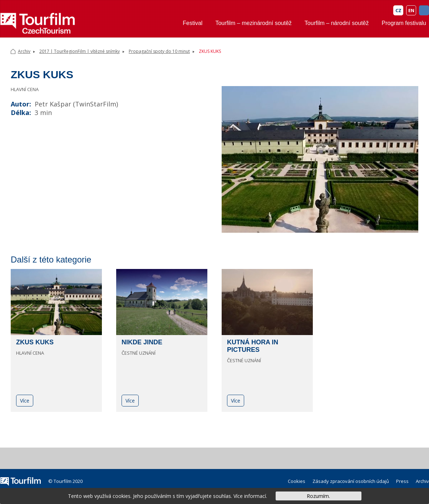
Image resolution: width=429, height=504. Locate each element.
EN (411, 10)
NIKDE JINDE (142, 342)
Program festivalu (404, 23)
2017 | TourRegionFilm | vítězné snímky (80, 51)
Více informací (250, 496)
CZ (398, 10)
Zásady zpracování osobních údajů (351, 481)
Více (25, 401)
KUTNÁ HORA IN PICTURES (253, 346)
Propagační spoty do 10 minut (159, 51)
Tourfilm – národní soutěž (337, 23)
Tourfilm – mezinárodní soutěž (253, 23)
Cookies (297, 481)
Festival (193, 23)
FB (424, 10)
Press (402, 481)
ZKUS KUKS (35, 342)
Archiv (24, 51)
